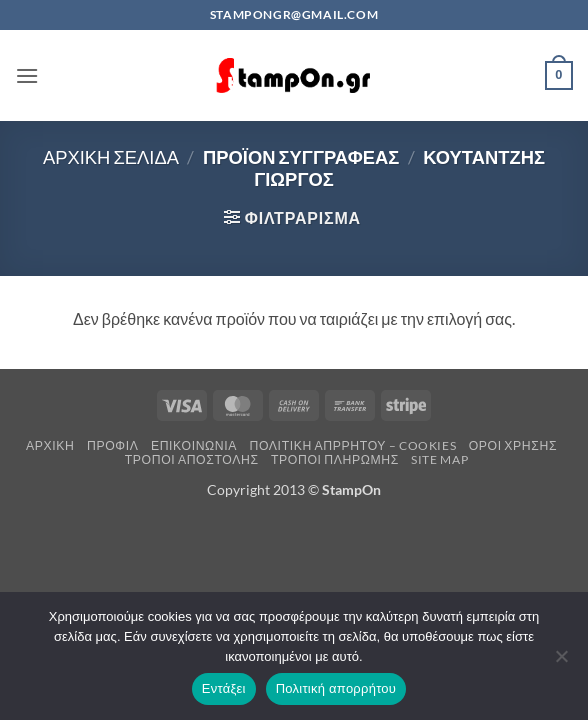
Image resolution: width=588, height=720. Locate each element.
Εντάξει (224, 688)
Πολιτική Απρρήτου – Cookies (352, 445)
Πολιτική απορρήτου (336, 688)
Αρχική (50, 445)
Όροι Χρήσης (513, 445)
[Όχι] (561, 662)
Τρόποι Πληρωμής (335, 459)
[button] (27, 75)
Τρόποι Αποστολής (192, 459)
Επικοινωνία (194, 445)
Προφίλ (113, 445)
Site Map (439, 459)
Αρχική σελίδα (111, 157)
